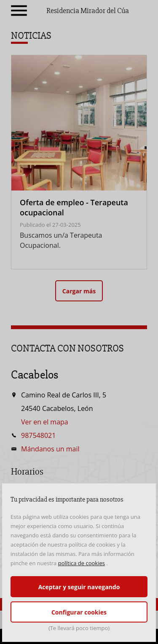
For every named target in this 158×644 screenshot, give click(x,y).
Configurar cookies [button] (79, 612)
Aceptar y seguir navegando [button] (79, 587)
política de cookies (82, 563)
